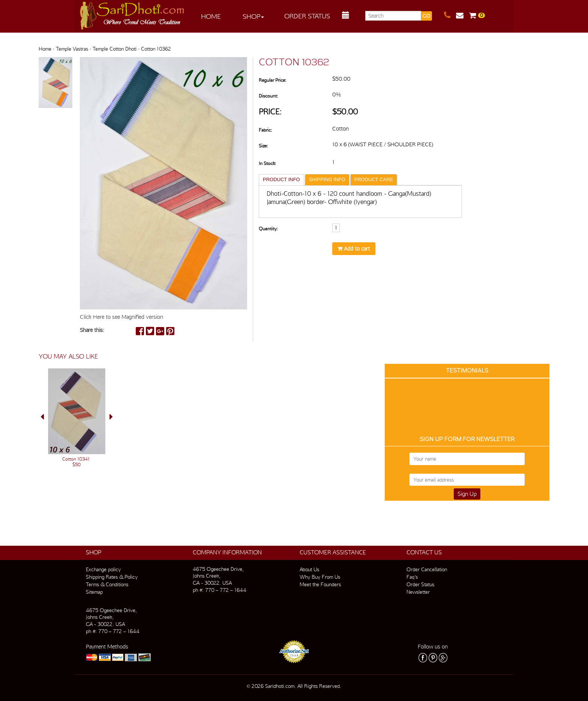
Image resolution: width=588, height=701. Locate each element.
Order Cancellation (427, 569)
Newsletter (418, 592)
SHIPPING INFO (327, 179)
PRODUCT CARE (374, 179)
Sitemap (94, 592)
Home (211, 16)
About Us (309, 569)
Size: (263, 146)
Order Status (307, 16)
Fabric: (265, 130)
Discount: (268, 96)
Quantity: (268, 229)
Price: (270, 112)
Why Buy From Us (320, 577)
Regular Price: (272, 80)
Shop (253, 16)
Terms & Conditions (107, 584)
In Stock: (267, 163)
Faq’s (412, 577)
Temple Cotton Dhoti (115, 49)
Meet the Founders (320, 584)
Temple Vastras (72, 49)
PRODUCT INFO (281, 179)
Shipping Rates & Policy (112, 577)
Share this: (92, 330)
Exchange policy (103, 569)
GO (426, 16)
